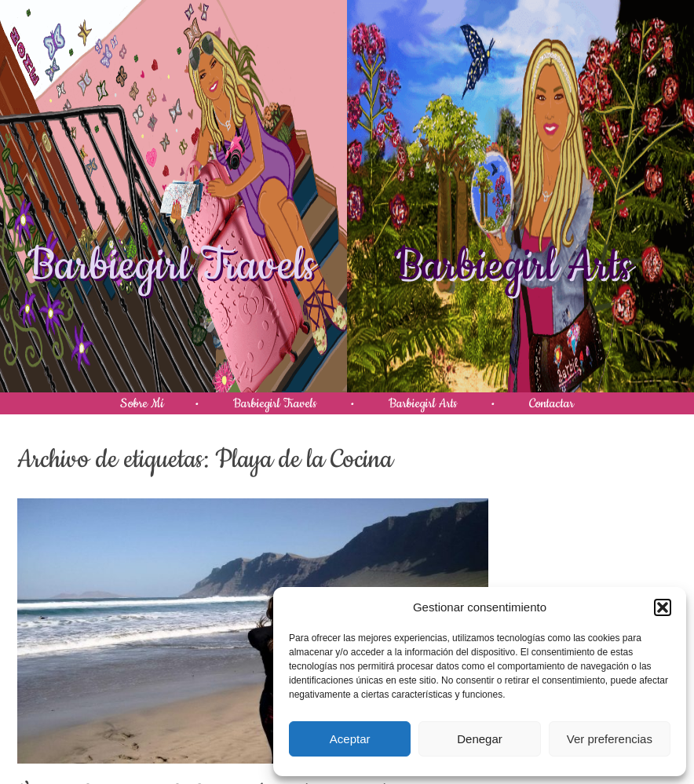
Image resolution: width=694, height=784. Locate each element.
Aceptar (350, 739)
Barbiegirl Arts (513, 266)
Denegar (480, 739)
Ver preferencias (610, 739)
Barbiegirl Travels (172, 266)
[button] (663, 607)
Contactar (552, 403)
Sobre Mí (142, 403)
